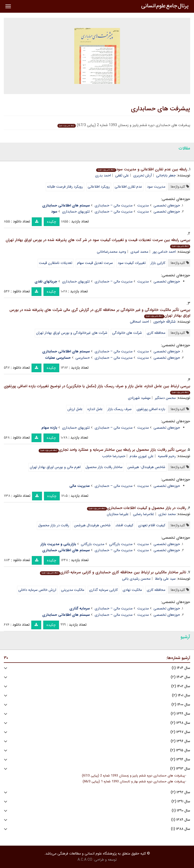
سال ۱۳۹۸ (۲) (180, 723)
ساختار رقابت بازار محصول (104, 467)
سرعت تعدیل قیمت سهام (95, 263)
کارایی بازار (158, 263)
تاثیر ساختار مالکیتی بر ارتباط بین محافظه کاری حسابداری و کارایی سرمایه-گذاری (113, 572)
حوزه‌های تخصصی (167, 205)
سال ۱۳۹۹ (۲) (180, 714)
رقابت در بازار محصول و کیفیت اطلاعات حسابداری (137, 508)
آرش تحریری (143, 175)
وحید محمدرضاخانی (111, 252)
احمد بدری (103, 175)
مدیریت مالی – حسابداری (114, 205)
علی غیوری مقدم (142, 456)
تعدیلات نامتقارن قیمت (56, 263)
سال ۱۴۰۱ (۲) (181, 695)
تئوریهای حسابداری (76, 212)
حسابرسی (83, 358)
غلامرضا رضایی (144, 514)
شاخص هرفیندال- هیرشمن (146, 467)
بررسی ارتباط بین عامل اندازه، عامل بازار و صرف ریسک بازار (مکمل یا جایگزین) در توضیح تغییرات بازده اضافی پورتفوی (97, 389)
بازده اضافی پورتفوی (151, 409)
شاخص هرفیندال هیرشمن (92, 525)
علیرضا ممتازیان (118, 514)
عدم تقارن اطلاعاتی (128, 187)
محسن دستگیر (165, 398)
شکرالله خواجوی (165, 322)
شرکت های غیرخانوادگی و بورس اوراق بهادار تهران (72, 333)
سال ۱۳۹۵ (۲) (180, 750)
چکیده (52, 222)
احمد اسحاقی (139, 322)
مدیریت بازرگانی (121, 544)
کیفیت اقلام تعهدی (152, 525)
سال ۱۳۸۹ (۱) (181, 820)
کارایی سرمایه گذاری (103, 590)
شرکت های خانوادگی (127, 333)
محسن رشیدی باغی (136, 579)
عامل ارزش (75, 409)
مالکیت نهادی (132, 590)
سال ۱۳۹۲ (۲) (180, 792)
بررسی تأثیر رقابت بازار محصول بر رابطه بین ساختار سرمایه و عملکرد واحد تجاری (112, 450)
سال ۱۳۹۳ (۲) (180, 769)
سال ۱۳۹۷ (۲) (180, 732)
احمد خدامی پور (164, 252)
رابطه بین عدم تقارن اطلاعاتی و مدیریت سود (142, 169)
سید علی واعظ (165, 579)
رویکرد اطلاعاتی (99, 187)
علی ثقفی (122, 175)
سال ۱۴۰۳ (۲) (180, 677)
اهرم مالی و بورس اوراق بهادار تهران (55, 467)
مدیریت (143, 205)
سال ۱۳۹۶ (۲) (180, 741)
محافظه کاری (156, 333)
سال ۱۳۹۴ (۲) (180, 760)
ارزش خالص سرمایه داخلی (37, 590)
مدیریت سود (156, 187)
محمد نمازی (167, 514)
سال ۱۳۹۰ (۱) (181, 811)
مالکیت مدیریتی (73, 590)
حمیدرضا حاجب (114, 456)
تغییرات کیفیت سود (132, 263)
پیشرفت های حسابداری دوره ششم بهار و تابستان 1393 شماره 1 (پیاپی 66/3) (134, 782)
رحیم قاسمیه (167, 456)
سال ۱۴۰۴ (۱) (181, 668)
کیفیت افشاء (124, 525)
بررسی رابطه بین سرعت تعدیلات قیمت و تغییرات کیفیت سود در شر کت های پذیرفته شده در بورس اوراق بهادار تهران (98, 243)
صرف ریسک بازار (120, 409)
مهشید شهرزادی (139, 398)
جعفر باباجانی (166, 175)
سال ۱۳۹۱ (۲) (181, 802)
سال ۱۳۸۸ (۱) (181, 829)
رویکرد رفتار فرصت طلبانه (65, 187)
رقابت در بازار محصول (54, 525)
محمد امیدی (139, 252)
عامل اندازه (95, 409)
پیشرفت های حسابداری (161, 109)
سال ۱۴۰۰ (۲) (181, 705)
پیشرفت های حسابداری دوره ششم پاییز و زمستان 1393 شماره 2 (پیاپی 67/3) (133, 776)
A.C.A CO (85, 860)
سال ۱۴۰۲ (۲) (181, 686)
